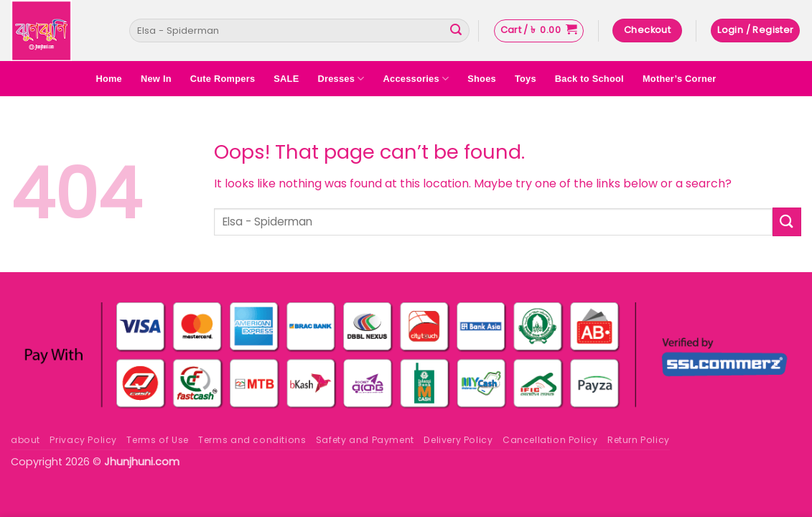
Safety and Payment (365, 440)
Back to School (589, 79)
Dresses (341, 79)
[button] (539, 31)
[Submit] (456, 31)
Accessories (416, 79)
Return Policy (639, 440)
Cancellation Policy (550, 440)
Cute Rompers (223, 79)
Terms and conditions (252, 440)
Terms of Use (157, 440)
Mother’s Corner (680, 79)
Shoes (482, 79)
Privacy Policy (83, 440)
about (25, 440)
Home (109, 79)
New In (156, 79)
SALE (286, 79)
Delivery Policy (458, 440)
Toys (526, 79)
